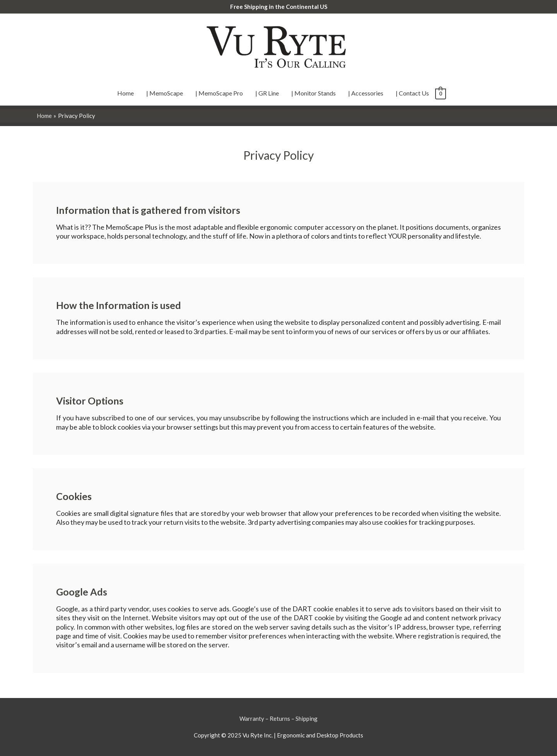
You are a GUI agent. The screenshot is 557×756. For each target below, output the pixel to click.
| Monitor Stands (314, 93)
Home (126, 93)
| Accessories (366, 93)
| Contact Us (412, 93)
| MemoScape (165, 93)
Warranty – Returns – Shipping (278, 718)
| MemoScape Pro (219, 93)
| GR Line (267, 93)
